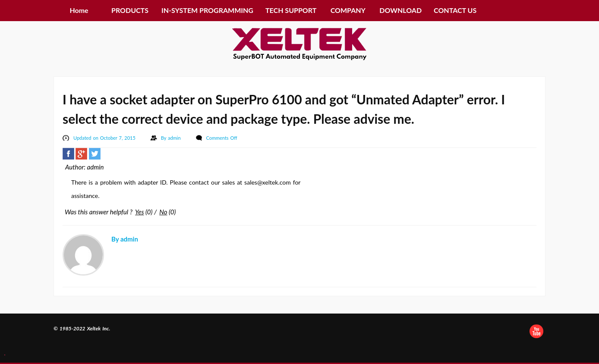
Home (79, 10)
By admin (125, 239)
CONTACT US (455, 10)
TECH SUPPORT (291, 10)
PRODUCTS (130, 10)
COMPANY (348, 10)
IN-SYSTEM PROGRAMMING (207, 10)
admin (175, 138)
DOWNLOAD (400, 10)
